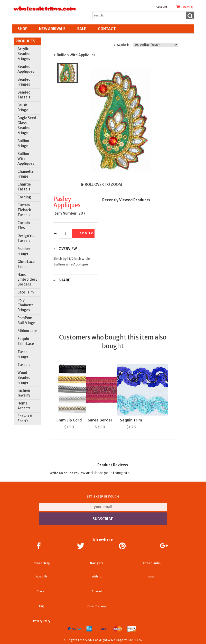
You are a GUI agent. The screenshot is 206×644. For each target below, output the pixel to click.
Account (161, 7)
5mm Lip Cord (69, 420)
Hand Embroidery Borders (27, 279)
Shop (22, 29)
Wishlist (97, 577)
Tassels (24, 365)
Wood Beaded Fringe (24, 378)
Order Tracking (97, 606)
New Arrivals (52, 29)
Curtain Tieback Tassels (24, 210)
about (152, 577)
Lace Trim (26, 292)
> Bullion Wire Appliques (74, 55)
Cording (24, 197)
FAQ (42, 606)
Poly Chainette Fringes (26, 305)
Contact (107, 29)
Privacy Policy (42, 621)
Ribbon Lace (27, 331)
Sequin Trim (131, 420)
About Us (42, 577)
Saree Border (100, 420)
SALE (82, 29)
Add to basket (87, 233)
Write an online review (67, 473)
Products (25, 41)
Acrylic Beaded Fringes (24, 54)
